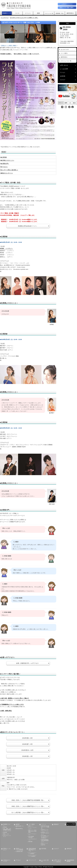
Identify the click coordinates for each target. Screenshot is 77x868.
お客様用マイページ (67, 4)
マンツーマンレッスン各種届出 (32, 853)
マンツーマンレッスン (32, 834)
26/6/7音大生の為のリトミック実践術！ (45, 827)
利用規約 (5, 827)
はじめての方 (65, 49)
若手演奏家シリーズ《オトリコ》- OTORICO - (45, 837)
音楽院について (7, 825)
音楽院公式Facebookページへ (27, 226)
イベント (28, 13)
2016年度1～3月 (27, 756)
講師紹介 (56, 824)
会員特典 (63, 76)
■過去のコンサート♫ (7, 173)
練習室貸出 (70, 13)
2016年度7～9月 (27, 744)
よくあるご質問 (45, 861)
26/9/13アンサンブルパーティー (45, 830)
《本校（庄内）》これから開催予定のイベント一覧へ (27, 806)
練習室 (18, 824)
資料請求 (69, 849)
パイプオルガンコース (32, 840)
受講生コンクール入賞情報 (19, 849)
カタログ (63, 80)
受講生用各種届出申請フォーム (32, 850)
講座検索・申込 (60, 13)
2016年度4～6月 (27, 738)
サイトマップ (32, 860)
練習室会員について (20, 827)
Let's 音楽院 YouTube (31, 837)
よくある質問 (64, 69)
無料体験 (30, 842)
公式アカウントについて (7, 836)
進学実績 (44, 849)
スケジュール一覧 (49, 13)
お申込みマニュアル (7, 861)
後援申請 (43, 845)
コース (17, 13)
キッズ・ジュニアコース (32, 828)
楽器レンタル (6, 834)
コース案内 (64, 53)
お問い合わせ (64, 65)
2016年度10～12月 (27, 750)
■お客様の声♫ (5, 164)
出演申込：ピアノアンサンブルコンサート (45, 833)
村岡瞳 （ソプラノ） (7, 248)
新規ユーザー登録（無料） (67, 8)
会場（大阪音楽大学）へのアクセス (27, 663)
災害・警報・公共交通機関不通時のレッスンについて (7, 830)
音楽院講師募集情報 (70, 861)
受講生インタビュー (7, 849)
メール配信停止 (57, 862)
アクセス (63, 73)
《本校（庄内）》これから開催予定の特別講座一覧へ (27, 800)
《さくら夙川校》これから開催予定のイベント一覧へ (27, 812)
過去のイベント (45, 843)
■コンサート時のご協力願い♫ (9, 170)
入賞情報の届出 (19, 851)
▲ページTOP (71, 824)
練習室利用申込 (19, 829)
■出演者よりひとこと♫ (7, 160)
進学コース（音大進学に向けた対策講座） (32, 831)
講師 (39, 13)
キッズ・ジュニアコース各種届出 (32, 856)
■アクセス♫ (4, 167)
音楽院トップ (7, 13)
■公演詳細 (4, 157)
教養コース (31, 826)
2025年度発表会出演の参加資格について (45, 841)
